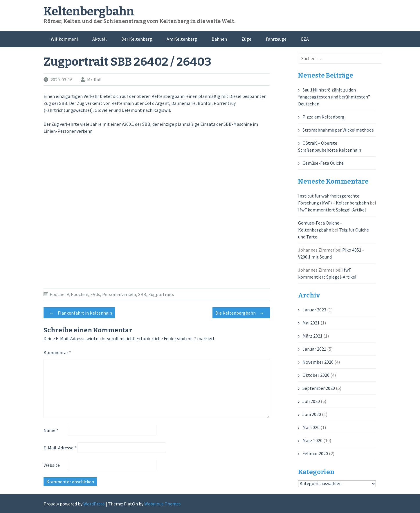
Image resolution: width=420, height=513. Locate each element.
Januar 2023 (314, 310)
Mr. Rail (94, 80)
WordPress (94, 504)
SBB (142, 294)
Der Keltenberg (137, 39)
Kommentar (57, 352)
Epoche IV (59, 294)
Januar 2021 (314, 349)
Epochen (80, 294)
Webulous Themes (163, 504)
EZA (305, 39)
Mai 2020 (311, 427)
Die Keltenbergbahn (241, 313)
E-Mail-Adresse (60, 448)
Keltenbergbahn (89, 12)
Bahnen (219, 39)
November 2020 (318, 362)
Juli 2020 (311, 401)
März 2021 (312, 336)
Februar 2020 (315, 453)
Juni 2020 (312, 414)
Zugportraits (161, 294)
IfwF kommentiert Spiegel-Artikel (332, 210)
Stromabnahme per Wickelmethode (338, 130)
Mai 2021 (311, 323)
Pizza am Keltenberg (323, 117)
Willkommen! (64, 39)
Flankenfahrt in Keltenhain (79, 313)
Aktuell (100, 39)
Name (51, 430)
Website (52, 465)
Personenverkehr (119, 294)
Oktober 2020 (316, 375)
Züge (246, 39)
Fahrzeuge (276, 39)
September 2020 (319, 388)
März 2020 (312, 440)
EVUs (95, 294)
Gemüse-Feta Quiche (323, 163)
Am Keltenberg (182, 39)
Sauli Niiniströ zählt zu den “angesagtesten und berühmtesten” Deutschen (334, 97)
